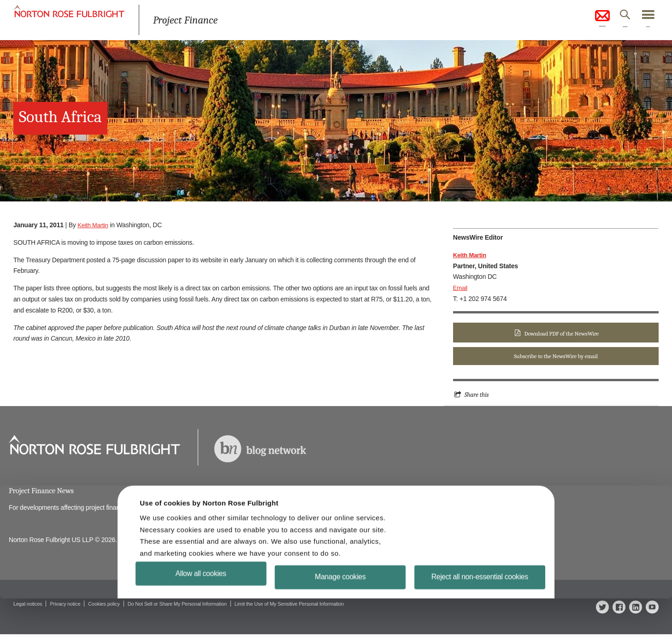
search (613, 29)
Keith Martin (94, 225)
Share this (478, 396)
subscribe (580, 20)
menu (645, 29)
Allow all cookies (201, 611)
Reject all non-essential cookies (480, 615)
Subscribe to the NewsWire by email (556, 357)
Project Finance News (44, 492)
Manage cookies (340, 615)
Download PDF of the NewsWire (561, 333)
